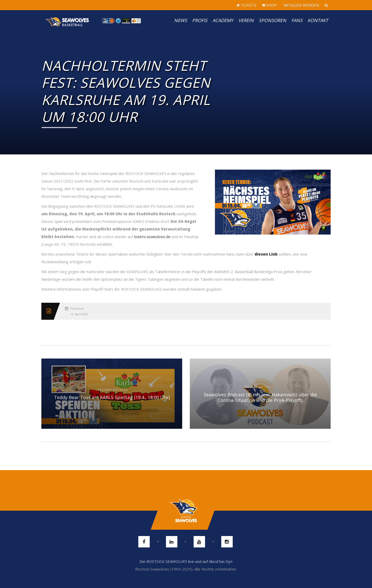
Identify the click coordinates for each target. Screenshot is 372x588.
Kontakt (318, 20)
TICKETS (246, 5)
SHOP (269, 5)
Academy (223, 20)
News (181, 20)
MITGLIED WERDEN (301, 5)
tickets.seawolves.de (152, 237)
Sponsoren (273, 20)
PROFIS (200, 20)
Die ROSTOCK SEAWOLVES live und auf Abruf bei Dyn (186, 561)
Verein (246, 20)
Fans (297, 20)
